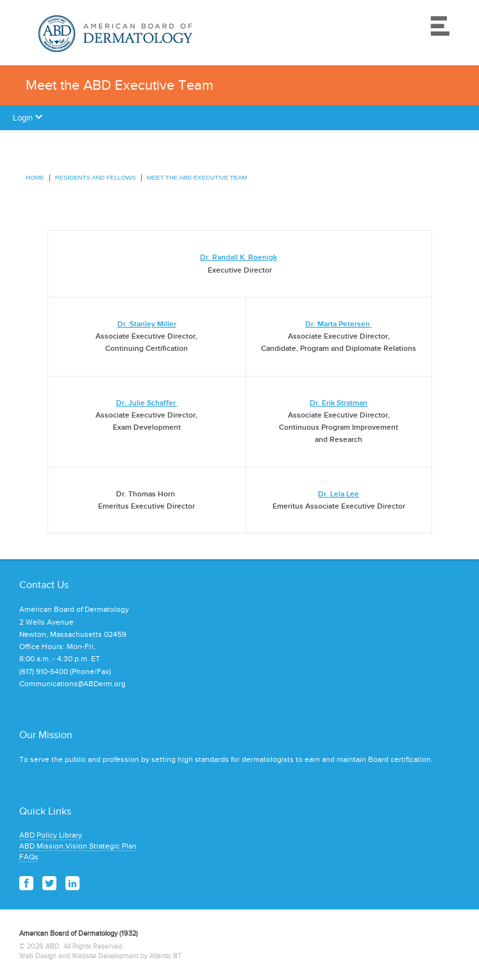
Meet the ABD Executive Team (197, 177)
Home (35, 177)
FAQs (29, 857)
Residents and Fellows (96, 177)
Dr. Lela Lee (339, 494)
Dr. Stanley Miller (147, 324)
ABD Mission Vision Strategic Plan (78, 846)
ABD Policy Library (51, 835)
